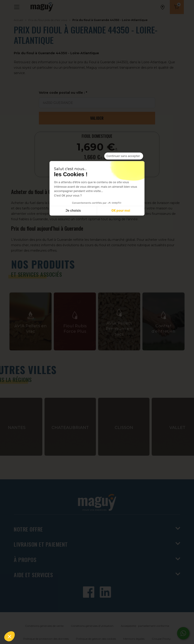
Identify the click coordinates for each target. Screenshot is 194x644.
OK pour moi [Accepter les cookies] (121, 211)
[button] (9, 636)
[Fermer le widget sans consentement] (124, 156)
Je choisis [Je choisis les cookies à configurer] (73, 211)
